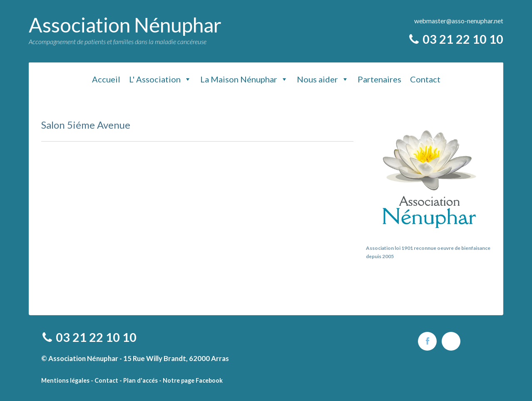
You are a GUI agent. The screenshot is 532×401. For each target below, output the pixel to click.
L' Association (160, 79)
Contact (425, 79)
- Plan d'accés (139, 380)
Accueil (106, 79)
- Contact (104, 380)
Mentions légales (65, 380)
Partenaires (379, 79)
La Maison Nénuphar (244, 79)
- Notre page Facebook (191, 380)
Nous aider (323, 79)
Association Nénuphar (125, 25)
